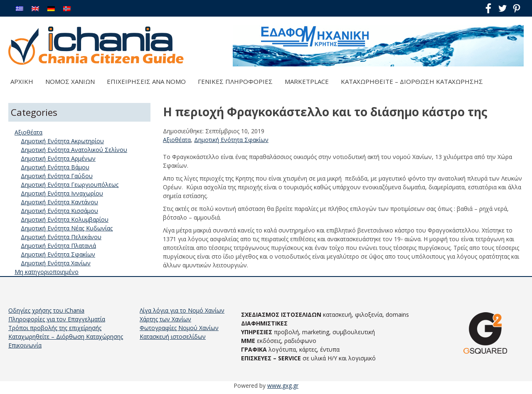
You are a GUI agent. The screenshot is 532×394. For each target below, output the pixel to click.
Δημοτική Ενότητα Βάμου (55, 167)
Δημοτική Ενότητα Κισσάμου (59, 211)
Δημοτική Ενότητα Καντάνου (59, 202)
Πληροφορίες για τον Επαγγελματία (57, 319)
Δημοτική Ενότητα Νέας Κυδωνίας (67, 228)
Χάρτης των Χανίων (165, 319)
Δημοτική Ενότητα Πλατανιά (58, 246)
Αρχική (22, 81)
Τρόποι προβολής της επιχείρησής (55, 328)
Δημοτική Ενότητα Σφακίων (231, 140)
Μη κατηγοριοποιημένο (47, 272)
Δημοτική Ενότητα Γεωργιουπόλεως (70, 185)
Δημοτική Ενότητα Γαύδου (57, 176)
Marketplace (307, 81)
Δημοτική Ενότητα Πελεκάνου (61, 237)
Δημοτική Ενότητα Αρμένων (58, 158)
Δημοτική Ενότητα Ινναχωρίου (62, 193)
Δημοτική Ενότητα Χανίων (56, 263)
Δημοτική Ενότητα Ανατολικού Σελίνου (74, 150)
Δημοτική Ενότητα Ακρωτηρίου (62, 141)
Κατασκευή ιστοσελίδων (173, 336)
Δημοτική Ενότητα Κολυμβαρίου (65, 219)
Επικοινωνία (25, 345)
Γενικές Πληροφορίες (235, 81)
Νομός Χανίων (70, 81)
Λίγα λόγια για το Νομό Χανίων (182, 310)
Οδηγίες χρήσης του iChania (46, 310)
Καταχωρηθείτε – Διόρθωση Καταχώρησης (412, 81)
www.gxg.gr (283, 385)
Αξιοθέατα (177, 140)
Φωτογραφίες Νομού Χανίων (179, 328)
